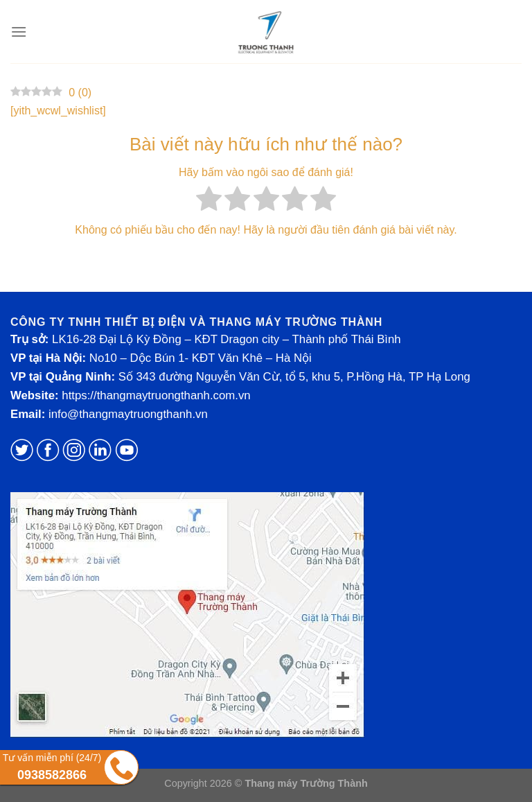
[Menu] (19, 32)
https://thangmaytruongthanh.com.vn (156, 395)
